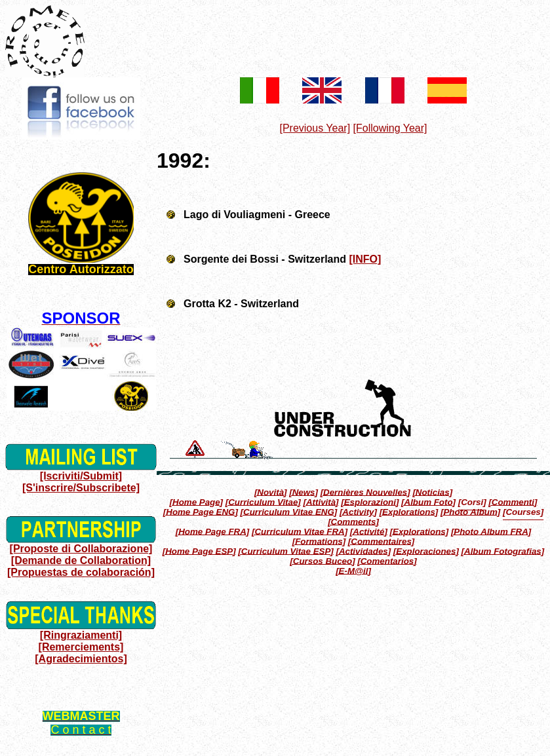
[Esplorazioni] (370, 501)
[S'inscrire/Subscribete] (81, 488)
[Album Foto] (428, 501)
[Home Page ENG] (201, 511)
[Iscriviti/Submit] (81, 476)
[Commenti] (513, 501)
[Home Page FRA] (213, 531)
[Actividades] (363, 551)
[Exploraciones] (426, 551)
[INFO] (365, 259)
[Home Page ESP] (199, 551)
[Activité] (369, 531)
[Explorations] (409, 511)
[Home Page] (196, 501)
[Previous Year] (315, 128)
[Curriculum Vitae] (263, 501)
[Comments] (353, 521)
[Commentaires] (381, 541)
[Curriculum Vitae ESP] (285, 551)
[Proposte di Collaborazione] (81, 549)
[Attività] (321, 501)
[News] (304, 492)
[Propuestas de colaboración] (81, 572)
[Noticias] (432, 492)
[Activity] (358, 511)
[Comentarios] (387, 560)
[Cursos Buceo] (322, 560)
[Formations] (319, 541)
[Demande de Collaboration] (81, 560)
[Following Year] (390, 128)
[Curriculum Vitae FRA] (300, 531)
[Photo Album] (470, 511)
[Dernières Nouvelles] (365, 492)
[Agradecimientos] (81, 659)
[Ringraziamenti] (81, 635)
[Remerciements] (81, 647)
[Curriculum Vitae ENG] (289, 511)
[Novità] (271, 492)
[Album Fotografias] (503, 551)
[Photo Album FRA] (491, 531)
